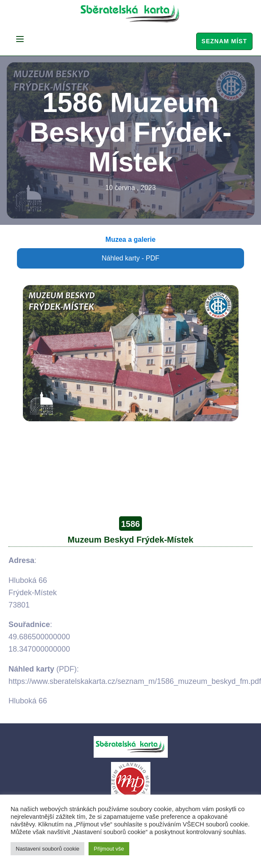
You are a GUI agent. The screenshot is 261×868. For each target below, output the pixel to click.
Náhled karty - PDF (130, 258)
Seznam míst (224, 41)
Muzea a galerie (130, 239)
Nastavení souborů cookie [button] (47, 849)
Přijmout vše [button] (109, 849)
